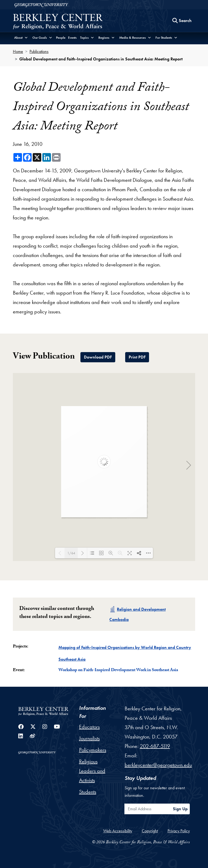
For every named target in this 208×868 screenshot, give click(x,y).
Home (18, 51)
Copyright (150, 831)
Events (72, 38)
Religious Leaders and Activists (92, 771)
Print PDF (137, 357)
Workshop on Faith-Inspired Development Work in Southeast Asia (118, 670)
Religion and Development (141, 609)
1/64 (71, 553)
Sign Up (180, 809)
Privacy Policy (179, 831)
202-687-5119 (155, 746)
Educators (89, 727)
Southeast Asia (72, 659)
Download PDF (98, 357)
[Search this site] (182, 21)
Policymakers (93, 750)
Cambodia (119, 619)
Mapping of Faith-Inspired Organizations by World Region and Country (125, 647)
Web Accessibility (118, 831)
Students (88, 792)
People (61, 38)
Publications (39, 51)
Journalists (89, 738)
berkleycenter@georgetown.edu (158, 765)
